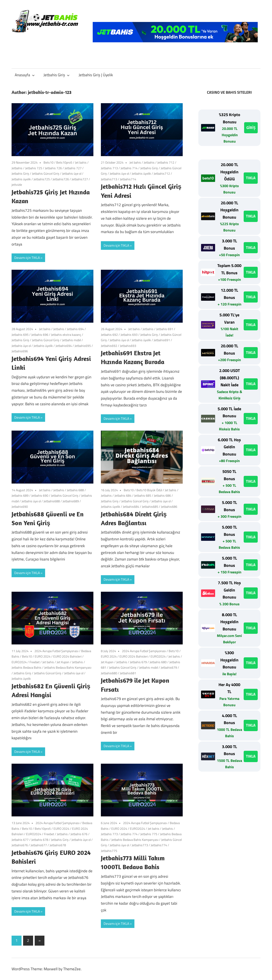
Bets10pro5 (64, 162)
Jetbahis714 (128, 179)
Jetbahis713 (109, 179)
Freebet (35, 662)
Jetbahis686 (169, 507)
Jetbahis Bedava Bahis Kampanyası (68, 667)
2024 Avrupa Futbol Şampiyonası (56, 651)
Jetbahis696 (20, 351)
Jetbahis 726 (53, 168)
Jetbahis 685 (143, 495)
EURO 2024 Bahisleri (67, 656)
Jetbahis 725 (34, 168)
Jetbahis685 (150, 507)
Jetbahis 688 (75, 490)
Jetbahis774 (159, 845)
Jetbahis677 (39, 845)
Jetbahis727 (80, 179)
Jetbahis (17, 168)
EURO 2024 (43, 656)
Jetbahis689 (71, 501)
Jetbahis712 (162, 173)
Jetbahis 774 (129, 834)
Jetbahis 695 (20, 335)
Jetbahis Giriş (57, 75)
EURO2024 (19, 662)
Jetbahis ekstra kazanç (66, 335)
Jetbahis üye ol (72, 173)
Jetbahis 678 (40, 840)
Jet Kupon (63, 662)
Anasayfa (25, 75)
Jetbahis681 (128, 673)
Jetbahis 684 (123, 495)
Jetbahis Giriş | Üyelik (96, 75)
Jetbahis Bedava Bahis (27, 667)
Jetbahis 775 (149, 834)
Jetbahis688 (52, 501)
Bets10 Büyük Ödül (149, 490)
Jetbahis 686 (162, 495)
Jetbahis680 (109, 673)
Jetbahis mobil (72, 340)
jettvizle (17, 185)
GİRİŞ (251, 128)
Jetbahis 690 (40, 495)
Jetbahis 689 (20, 495)
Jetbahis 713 (109, 168)
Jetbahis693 (128, 346)
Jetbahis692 (109, 346)
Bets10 (49, 162)
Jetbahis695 (83, 346)
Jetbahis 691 (165, 329)
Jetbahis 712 (166, 162)
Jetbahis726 (61, 179)
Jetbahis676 (20, 845)
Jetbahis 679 (138, 662)
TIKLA (251, 178)
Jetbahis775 (109, 851)
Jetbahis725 (42, 179)
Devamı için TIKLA (27, 258)
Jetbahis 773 (109, 834)
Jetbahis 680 (158, 662)
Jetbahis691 (162, 340)
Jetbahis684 (131, 507)
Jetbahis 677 (20, 840)
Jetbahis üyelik (21, 179)
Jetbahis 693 (129, 335)
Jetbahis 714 (129, 168)
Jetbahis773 (140, 845)
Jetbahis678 (58, 845)
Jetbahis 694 (75, 329)
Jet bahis (81, 162)
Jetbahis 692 (109, 335)
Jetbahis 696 (40, 335)
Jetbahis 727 (73, 168)
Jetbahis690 (20, 507)
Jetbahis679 (169, 667)
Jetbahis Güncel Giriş (46, 173)
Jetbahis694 (64, 346)
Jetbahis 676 (79, 834)
